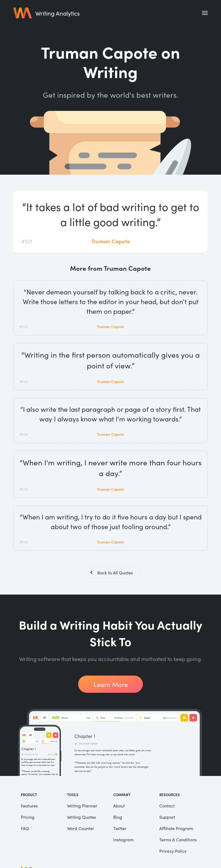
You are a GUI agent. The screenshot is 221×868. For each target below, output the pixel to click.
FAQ (25, 829)
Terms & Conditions (178, 840)
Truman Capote (111, 241)
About (119, 806)
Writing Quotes (82, 817)
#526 (24, 542)
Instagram (123, 840)
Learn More (111, 685)
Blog (118, 817)
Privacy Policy (173, 851)
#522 (24, 326)
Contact (167, 806)
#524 (24, 434)
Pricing (28, 817)
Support (167, 817)
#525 (24, 489)
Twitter (120, 829)
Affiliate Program (176, 829)
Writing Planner (82, 806)
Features (29, 806)
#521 (27, 241)
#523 (24, 381)
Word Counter (81, 829)
